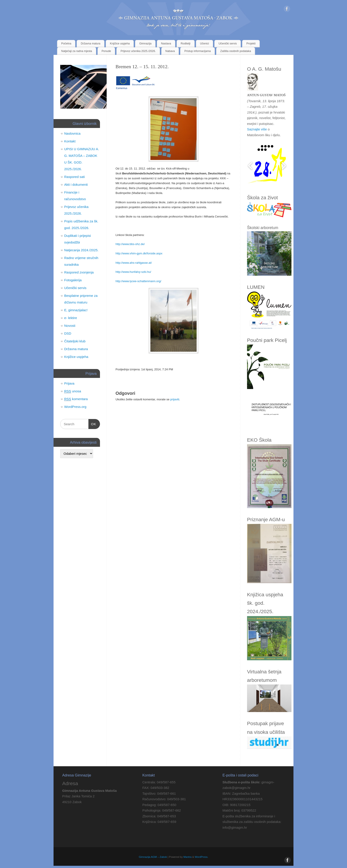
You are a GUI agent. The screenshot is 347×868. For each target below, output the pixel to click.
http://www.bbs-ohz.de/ (130, 244)
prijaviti (175, 399)
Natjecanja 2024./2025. (81, 250)
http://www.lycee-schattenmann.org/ (138, 281)
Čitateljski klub (75, 341)
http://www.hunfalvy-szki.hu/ (133, 272)
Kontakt (70, 141)
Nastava (166, 44)
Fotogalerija (73, 280)
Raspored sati (75, 177)
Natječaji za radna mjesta (77, 51)
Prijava (69, 383)
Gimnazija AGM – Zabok (153, 857)
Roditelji (185, 44)
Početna (66, 44)
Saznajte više (257, 129)
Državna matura (91, 44)
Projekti (251, 44)
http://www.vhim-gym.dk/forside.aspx (139, 253)
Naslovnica (72, 133)
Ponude (106, 51)
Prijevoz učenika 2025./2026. (138, 51)
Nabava (170, 51)
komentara (76, 399)
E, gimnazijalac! (76, 310)
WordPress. (202, 857)
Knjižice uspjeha (120, 44)
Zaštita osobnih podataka (236, 51)
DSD (68, 333)
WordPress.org (75, 407)
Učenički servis (228, 44)
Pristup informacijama (198, 51)
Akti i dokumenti (76, 185)
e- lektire (71, 318)
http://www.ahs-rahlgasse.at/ (134, 263)
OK (92, 424)
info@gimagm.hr (235, 827)
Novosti (70, 326)
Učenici (204, 44)
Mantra (187, 857)
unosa (73, 391)
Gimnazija (145, 44)
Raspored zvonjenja (79, 272)
